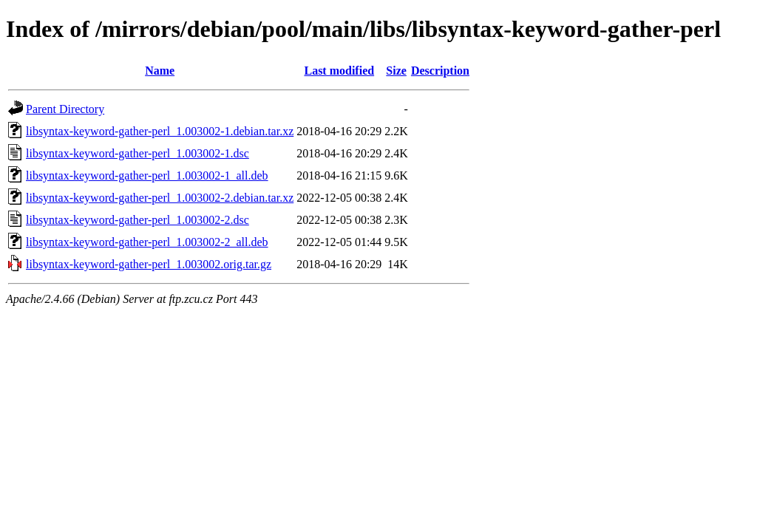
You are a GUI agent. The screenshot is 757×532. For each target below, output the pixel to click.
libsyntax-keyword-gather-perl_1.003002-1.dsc (138, 153)
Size (396, 71)
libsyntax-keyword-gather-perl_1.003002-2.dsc (138, 220)
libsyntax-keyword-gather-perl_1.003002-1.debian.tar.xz (160, 131)
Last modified (339, 71)
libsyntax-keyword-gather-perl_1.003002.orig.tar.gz (149, 264)
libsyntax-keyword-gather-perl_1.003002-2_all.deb (147, 242)
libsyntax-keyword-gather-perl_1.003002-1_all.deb (147, 175)
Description (440, 71)
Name (160, 71)
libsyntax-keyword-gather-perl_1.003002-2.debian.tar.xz (160, 198)
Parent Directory (65, 109)
